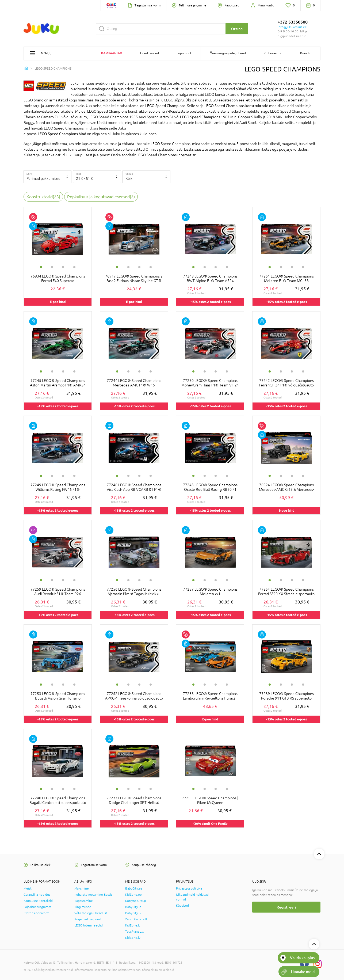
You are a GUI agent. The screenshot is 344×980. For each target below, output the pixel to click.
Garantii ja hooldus (37, 895)
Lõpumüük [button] (184, 53)
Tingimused (83, 907)
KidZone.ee (133, 895)
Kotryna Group (136, 901)
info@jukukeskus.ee (292, 27)
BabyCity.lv (133, 913)
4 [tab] (74, 267)
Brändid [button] (306, 53)
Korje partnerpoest (88, 919)
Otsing (237, 29)
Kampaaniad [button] (112, 53)
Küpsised (182, 906)
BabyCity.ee (134, 888)
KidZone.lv (133, 938)
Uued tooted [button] (150, 53)
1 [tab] (41, 267)
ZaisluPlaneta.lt (136, 919)
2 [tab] (52, 267)
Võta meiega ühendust (91, 913)
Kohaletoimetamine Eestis (93, 895)
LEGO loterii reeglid (89, 925)
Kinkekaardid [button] (273, 53)
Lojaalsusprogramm (37, 907)
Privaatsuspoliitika (189, 888)
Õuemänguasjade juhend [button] (228, 53)
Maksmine (82, 888)
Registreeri (286, 907)
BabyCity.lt (133, 907)
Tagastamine (84, 901)
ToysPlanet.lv (135, 932)
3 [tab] (63, 267)
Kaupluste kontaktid (38, 901)
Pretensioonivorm (36, 913)
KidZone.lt (133, 925)
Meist (28, 888)
